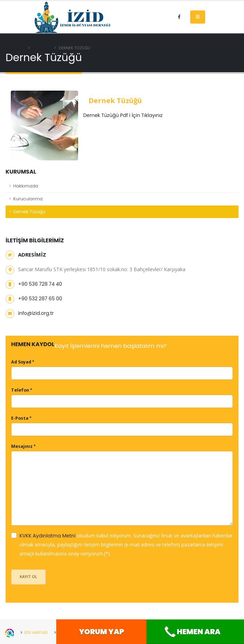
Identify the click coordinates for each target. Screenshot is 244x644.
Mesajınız (22, 446)
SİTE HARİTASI (37, 633)
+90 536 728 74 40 (40, 284)
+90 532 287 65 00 (40, 299)
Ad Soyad (21, 362)
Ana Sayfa (16, 48)
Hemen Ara (192, 632)
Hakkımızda (26, 186)
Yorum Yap (102, 632)
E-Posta (20, 418)
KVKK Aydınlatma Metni (47, 536)
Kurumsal (43, 48)
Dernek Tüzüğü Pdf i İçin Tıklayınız (123, 115)
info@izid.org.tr (36, 313)
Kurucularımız (28, 199)
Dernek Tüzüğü (29, 212)
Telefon (20, 390)
